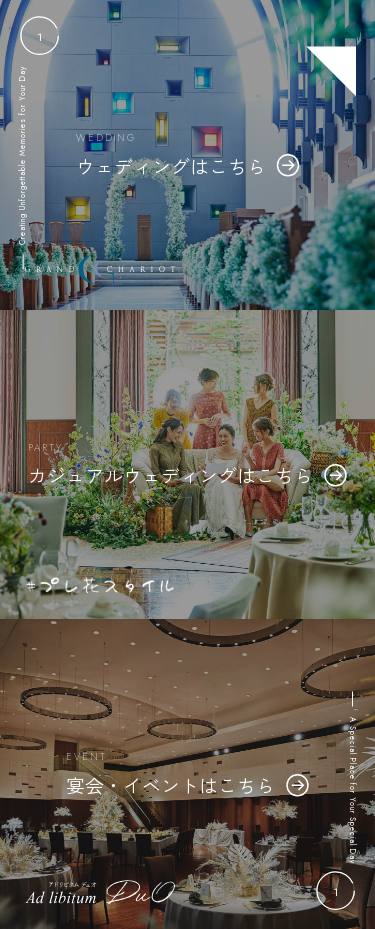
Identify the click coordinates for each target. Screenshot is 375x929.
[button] (39, 36)
